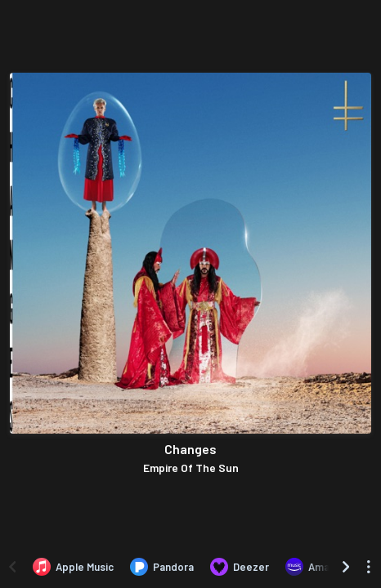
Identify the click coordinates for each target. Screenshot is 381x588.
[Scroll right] (346, 567)
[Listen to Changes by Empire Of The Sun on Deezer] (240, 567)
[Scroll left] (12, 567)
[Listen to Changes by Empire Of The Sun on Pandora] (162, 567)
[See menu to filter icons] (369, 567)
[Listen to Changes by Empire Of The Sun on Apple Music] (73, 567)
